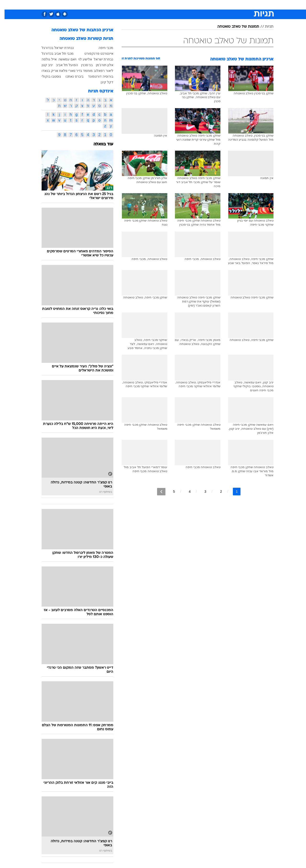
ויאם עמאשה (63, 59)
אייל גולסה (45, 59)
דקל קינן (102, 82)
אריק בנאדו (45, 71)
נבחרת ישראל (99, 59)
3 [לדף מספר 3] (201, 492)
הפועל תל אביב (62, 65)
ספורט (231, 5)
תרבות (197, 5)
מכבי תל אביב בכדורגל (53, 53)
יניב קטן (43, 65)
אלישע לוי (81, 59)
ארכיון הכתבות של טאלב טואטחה (78, 30)
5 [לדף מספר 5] (169, 492)
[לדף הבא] (157, 492)
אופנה (89, 5)
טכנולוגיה (107, 5)
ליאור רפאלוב (99, 71)
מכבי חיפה (101, 48)
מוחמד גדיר (80, 71)
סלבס (182, 5)
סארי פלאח (63, 71)
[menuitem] (244, 5)
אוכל (156, 5)
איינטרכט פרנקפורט (94, 53)
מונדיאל (214, 5)
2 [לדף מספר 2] (217, 492)
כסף (168, 5)
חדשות (247, 5)
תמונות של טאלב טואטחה (234, 27)
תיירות (125, 5)
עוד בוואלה (99, 144)
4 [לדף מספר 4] (185, 492)
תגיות (265, 27)
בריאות (141, 5)
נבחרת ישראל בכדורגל (53, 48)
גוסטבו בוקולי (47, 76)
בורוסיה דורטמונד (96, 76)
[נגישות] (7, 5)
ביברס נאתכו (70, 76)
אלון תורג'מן (100, 65)
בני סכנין (82, 65)
